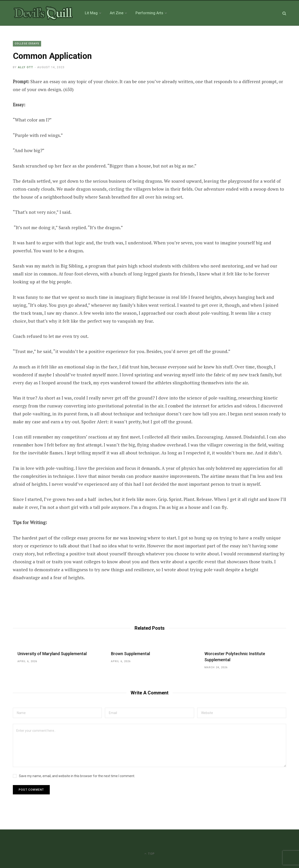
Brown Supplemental (130, 654)
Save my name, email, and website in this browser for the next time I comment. (77, 776)
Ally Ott (26, 67)
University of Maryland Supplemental (52, 654)
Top (149, 854)
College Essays (27, 44)
